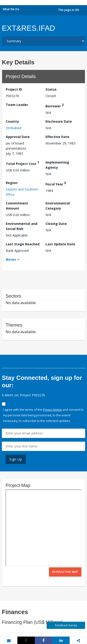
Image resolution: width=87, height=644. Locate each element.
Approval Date (18, 137)
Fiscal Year (56, 183)
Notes (11, 259)
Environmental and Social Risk (22, 226)
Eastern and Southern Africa (22, 192)
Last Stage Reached (23, 244)
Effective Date (57, 137)
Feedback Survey (66, 625)
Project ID (14, 89)
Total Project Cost (23, 163)
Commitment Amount (17, 206)
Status (51, 89)
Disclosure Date (59, 121)
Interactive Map (65, 572)
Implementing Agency (57, 165)
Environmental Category (58, 206)
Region (12, 183)
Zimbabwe (14, 128)
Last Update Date (60, 244)
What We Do (11, 9)
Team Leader (17, 105)
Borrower (55, 105)
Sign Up (16, 459)
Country (12, 121)
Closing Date (56, 224)
